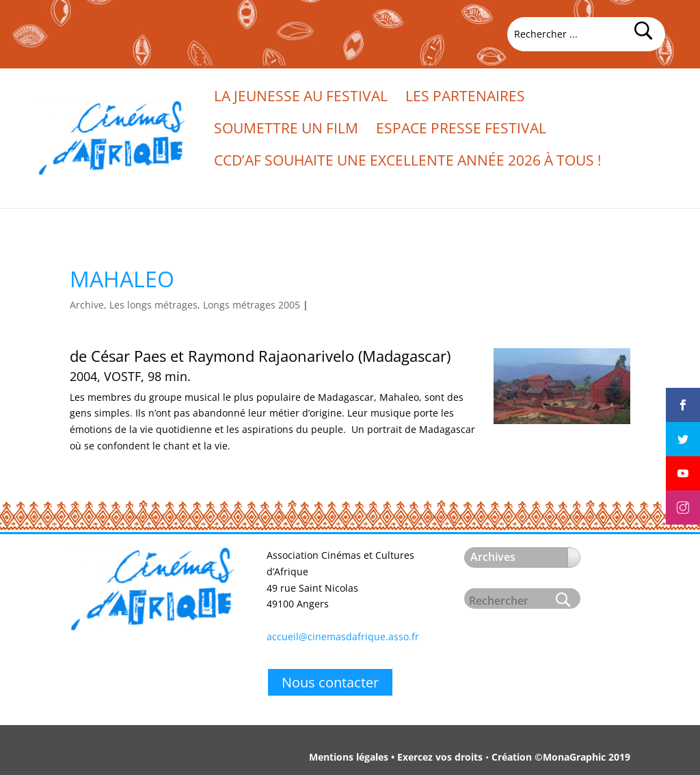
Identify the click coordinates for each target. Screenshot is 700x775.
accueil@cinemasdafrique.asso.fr (343, 636)
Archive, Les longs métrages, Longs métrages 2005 (185, 305)
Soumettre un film (286, 130)
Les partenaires (465, 98)
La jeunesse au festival (301, 98)
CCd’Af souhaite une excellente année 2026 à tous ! (408, 162)
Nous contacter (330, 682)
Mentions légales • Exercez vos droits (396, 757)
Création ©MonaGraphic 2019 (561, 757)
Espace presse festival (461, 130)
